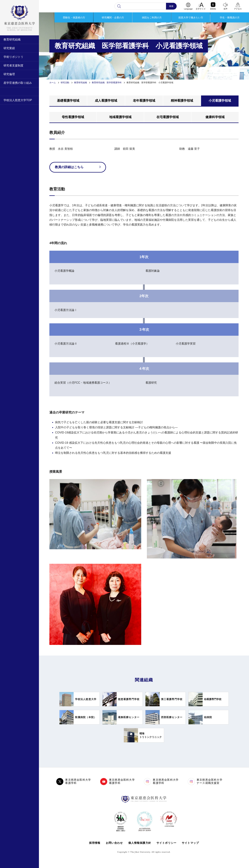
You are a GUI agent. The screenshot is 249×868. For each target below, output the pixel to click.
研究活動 (65, 83)
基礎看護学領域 (68, 101)
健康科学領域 (215, 117)
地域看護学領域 (120, 117)
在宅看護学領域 (168, 117)
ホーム (53, 83)
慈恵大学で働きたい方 (191, 18)
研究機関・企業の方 (113, 18)
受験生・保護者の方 (74, 18)
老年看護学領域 (144, 101)
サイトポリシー (166, 843)
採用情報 (95, 843)
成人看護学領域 (106, 101)
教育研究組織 (12, 40)
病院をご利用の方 (152, 18)
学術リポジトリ (13, 57)
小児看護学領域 (220, 101)
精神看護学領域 (182, 101)
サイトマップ (190, 843)
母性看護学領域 (73, 117)
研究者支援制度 (13, 65)
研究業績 (9, 48)
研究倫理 (9, 74)
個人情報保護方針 (140, 843)
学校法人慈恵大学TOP (18, 100)
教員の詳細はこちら (69, 167)
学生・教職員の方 (230, 18)
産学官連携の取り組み (18, 83)
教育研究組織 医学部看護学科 (107, 83)
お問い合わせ (114, 843)
